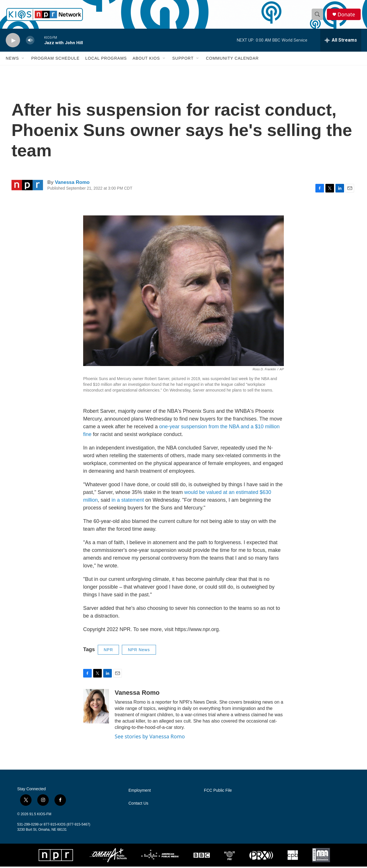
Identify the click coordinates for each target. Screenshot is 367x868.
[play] (13, 42)
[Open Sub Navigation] (23, 60)
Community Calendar (232, 60)
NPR (109, 651)
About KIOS (146, 60)
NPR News (139, 651)
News (12, 60)
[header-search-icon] (318, 15)
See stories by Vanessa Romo (150, 738)
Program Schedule (55, 60)
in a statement (128, 501)
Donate (347, 15)
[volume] (30, 42)
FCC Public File (218, 792)
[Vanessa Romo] (96, 708)
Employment (140, 792)
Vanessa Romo (72, 184)
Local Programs (106, 60)
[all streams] (341, 42)
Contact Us (138, 805)
